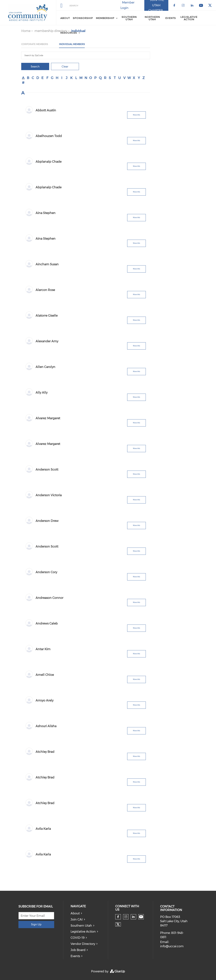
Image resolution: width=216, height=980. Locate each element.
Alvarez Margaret (48, 418)
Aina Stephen (46, 213)
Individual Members (72, 44)
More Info (136, 115)
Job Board (78, 950)
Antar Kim (43, 649)
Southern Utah (81, 926)
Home (26, 31)
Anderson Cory (46, 572)
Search (35, 67)
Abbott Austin (46, 110)
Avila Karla (43, 829)
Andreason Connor (49, 598)
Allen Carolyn (45, 367)
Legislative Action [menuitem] (189, 18)
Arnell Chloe (45, 675)
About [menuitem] (65, 18)
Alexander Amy (47, 341)
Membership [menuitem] (105, 18)
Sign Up (36, 924)
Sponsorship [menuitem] (83, 18)
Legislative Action (83, 932)
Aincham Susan (47, 264)
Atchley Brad (45, 752)
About (75, 913)
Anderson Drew (47, 521)
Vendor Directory (83, 944)
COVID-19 (78, 938)
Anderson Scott (47, 470)
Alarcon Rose (45, 290)
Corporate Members (35, 44)
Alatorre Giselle (47, 316)
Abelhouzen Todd (49, 136)
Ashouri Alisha (46, 726)
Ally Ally (42, 393)
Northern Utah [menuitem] (152, 18)
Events (75, 956)
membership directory (51, 31)
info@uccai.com (172, 946)
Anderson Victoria (49, 495)
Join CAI (77, 919)
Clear (65, 67)
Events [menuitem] (171, 18)
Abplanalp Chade (49, 162)
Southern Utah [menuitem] (129, 18)
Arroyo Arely (45, 700)
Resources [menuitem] (69, 33)
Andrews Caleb (47, 623)
